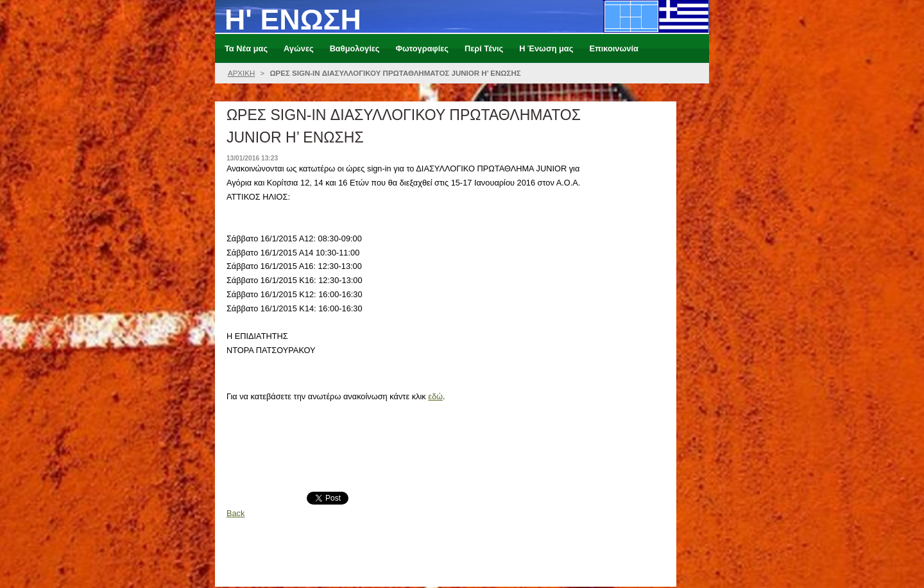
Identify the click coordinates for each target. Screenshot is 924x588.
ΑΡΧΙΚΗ (241, 73)
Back (235, 513)
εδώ (435, 396)
